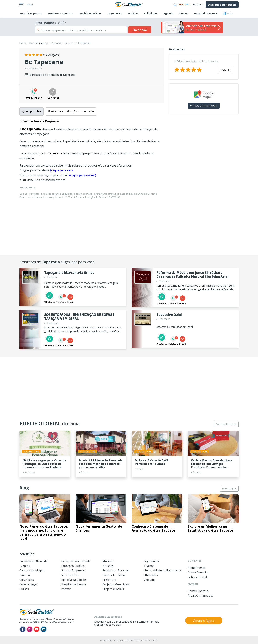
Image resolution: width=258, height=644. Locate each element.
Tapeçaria (70, 43)
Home (23, 43)
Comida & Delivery (90, 13)
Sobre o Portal (197, 577)
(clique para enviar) (83, 175)
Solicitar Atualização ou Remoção (71, 111)
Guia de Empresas (39, 43)
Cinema (184, 13)
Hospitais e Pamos (206, 13)
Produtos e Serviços (60, 13)
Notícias (133, 13)
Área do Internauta (200, 595)
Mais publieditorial (226, 424)
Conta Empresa (198, 591)
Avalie (225, 70)
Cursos (24, 589)
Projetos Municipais (116, 584)
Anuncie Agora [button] (204, 620)
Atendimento (197, 568)
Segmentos (115, 13)
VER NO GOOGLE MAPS (204, 106)
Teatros (149, 566)
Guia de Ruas (70, 575)
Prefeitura (109, 580)
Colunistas (151, 13)
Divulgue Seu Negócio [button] (222, 5)
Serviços (57, 43)
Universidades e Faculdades (163, 570)
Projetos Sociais (113, 589)
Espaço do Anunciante (76, 561)
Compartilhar (31, 111)
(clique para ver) (61, 170)
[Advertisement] (204, 147)
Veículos (150, 580)
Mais (228, 13)
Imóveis (66, 589)
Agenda (168, 13)
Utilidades (151, 575)
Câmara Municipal (32, 570)
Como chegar (28, 584)
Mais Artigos (229, 488)
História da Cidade (73, 580)
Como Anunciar (198, 572)
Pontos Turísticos (114, 575)
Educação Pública (73, 566)
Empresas (31, 13)
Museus (108, 561)
